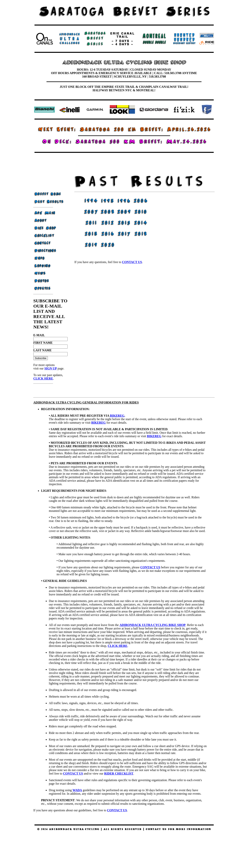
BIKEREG (117, 416)
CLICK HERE (43, 378)
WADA (77, 790)
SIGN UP (51, 368)
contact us (132, 262)
